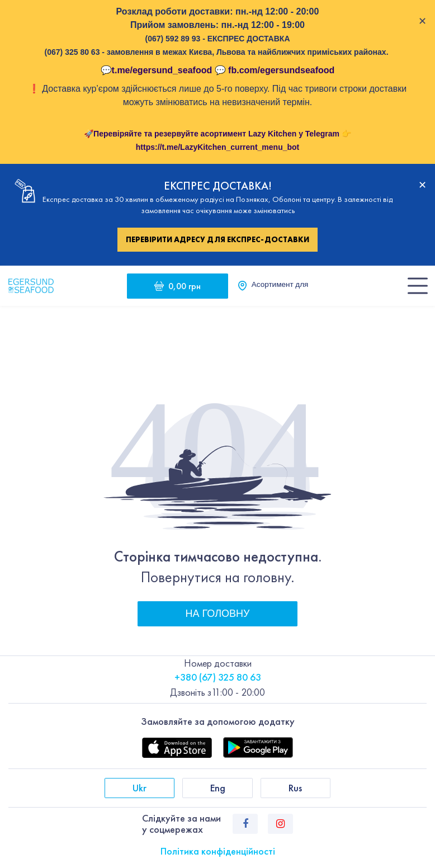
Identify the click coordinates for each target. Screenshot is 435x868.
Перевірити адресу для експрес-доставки (217, 239)
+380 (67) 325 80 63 (218, 677)
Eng (218, 788)
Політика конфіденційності (218, 851)
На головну (218, 614)
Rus (295, 788)
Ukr (140, 788)
